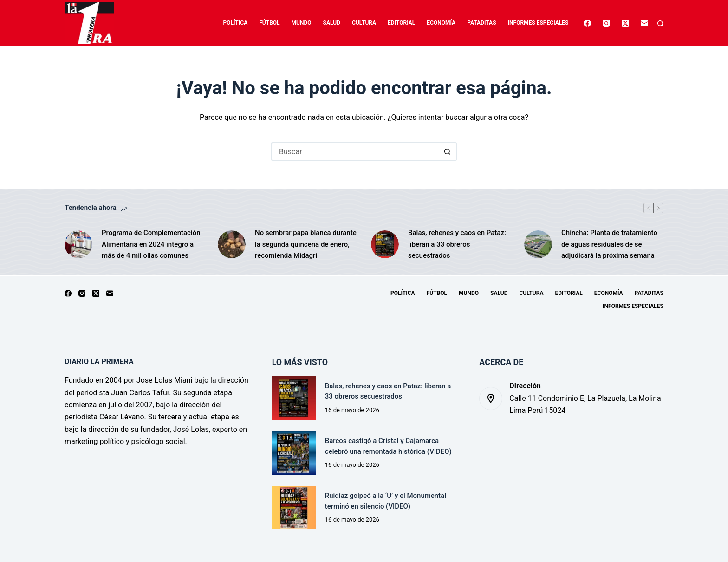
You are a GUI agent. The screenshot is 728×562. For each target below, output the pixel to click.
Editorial (401, 23)
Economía (441, 23)
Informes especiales (538, 23)
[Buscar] (660, 23)
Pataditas (481, 23)
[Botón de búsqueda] (448, 151)
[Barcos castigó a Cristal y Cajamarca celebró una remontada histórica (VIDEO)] (294, 453)
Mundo (302, 23)
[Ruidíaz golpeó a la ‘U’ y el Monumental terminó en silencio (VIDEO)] (294, 508)
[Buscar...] (355, 151)
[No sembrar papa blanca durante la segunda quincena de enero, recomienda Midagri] (232, 244)
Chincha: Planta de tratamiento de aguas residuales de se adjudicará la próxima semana (609, 244)
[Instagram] (606, 23)
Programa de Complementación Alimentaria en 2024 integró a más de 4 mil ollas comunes (151, 244)
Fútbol (269, 23)
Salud (332, 23)
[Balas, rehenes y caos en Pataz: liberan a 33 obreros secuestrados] (385, 244)
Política (236, 23)
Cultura (364, 23)
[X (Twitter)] (625, 23)
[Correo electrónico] (644, 23)
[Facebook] (587, 23)
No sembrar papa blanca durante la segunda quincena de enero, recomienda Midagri (306, 244)
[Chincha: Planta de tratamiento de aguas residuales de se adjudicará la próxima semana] (538, 244)
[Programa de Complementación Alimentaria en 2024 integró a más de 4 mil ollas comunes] (78, 244)
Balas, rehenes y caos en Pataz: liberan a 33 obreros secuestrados (457, 244)
